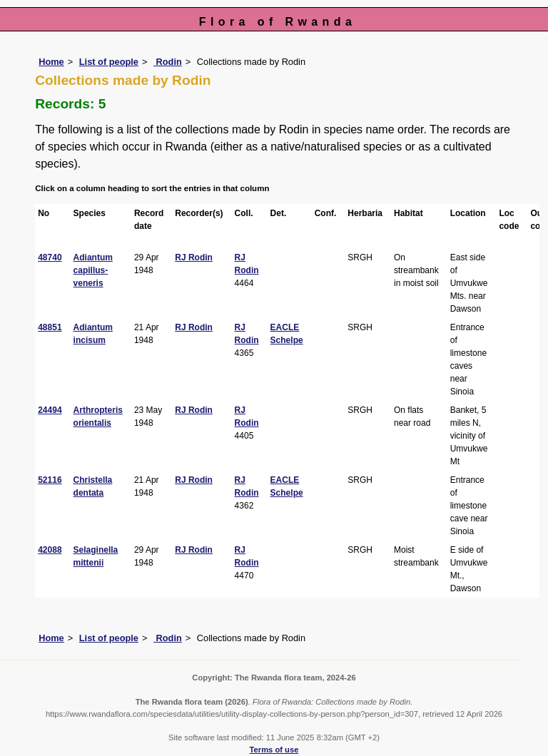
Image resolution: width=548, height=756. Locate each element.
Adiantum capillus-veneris (93, 270)
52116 (50, 480)
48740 (50, 257)
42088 (50, 550)
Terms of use (274, 750)
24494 (50, 410)
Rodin (168, 62)
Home (51, 62)
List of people (109, 62)
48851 (50, 327)
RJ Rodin (194, 257)
